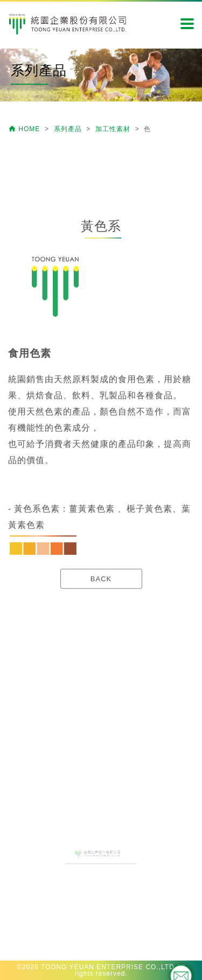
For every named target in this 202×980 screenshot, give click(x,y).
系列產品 (69, 129)
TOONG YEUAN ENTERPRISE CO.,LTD (108, 967)
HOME (25, 129)
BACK (101, 626)
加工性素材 (114, 129)
